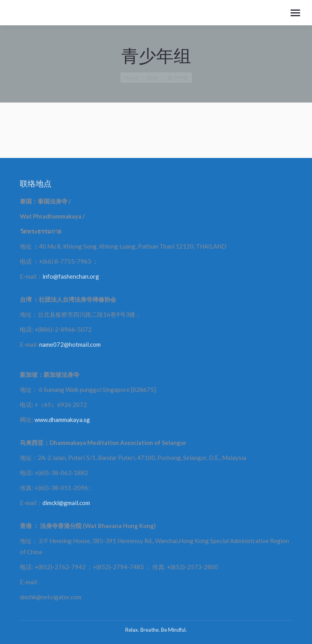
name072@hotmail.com (70, 344)
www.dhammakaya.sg (62, 420)
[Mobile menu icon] (295, 13)
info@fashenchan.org (71, 276)
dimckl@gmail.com (66, 503)
